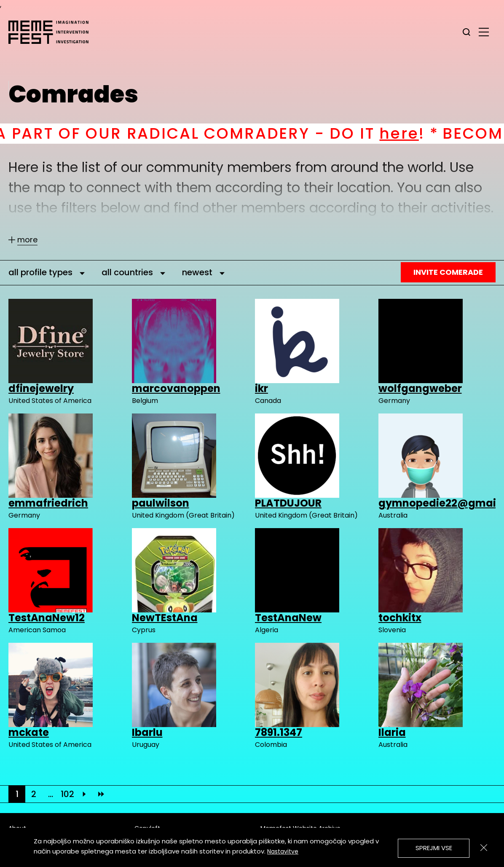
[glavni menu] (484, 32)
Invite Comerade (448, 272)
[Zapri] (484, 848)
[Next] (84, 794)
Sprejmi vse (434, 848)
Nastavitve (283, 851)
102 (67, 794)
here (414, 133)
